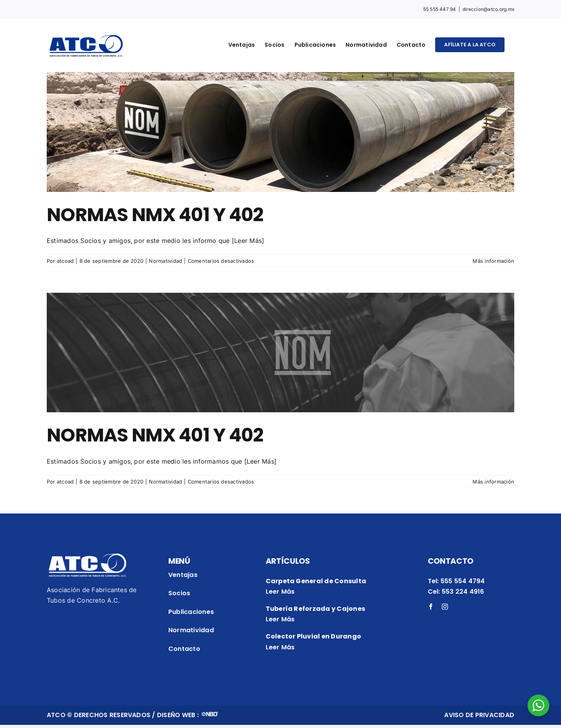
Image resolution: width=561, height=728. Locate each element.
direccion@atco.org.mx (488, 9)
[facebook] (431, 607)
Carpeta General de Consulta (316, 581)
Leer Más (280, 592)
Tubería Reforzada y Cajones (315, 609)
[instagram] (445, 607)
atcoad (65, 261)
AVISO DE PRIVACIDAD (479, 715)
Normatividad (165, 261)
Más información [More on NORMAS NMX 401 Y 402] (493, 261)
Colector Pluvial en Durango (313, 636)
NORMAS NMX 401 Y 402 (155, 215)
